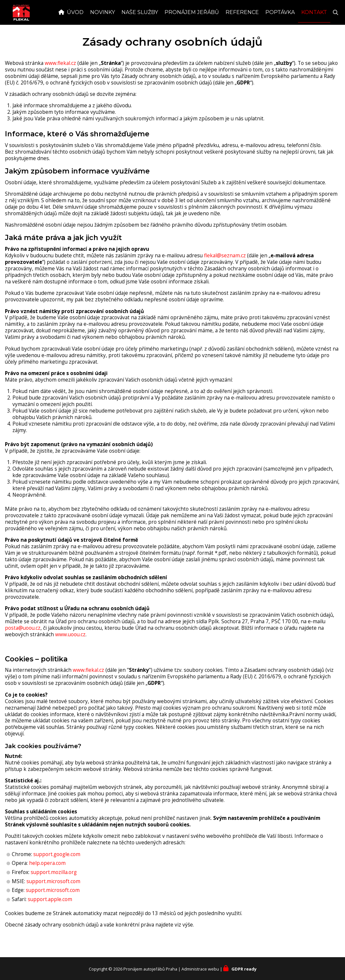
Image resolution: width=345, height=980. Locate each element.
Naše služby (140, 27)
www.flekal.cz (60, 77)
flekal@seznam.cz (225, 270)
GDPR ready (244, 969)
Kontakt (314, 27)
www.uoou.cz (70, 649)
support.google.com (57, 869)
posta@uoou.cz (23, 642)
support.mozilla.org (54, 887)
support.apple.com (50, 914)
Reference (242, 27)
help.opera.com (47, 877)
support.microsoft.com (53, 896)
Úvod (75, 27)
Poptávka (280, 27)
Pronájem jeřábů (192, 27)
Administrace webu (200, 969)
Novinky (102, 27)
